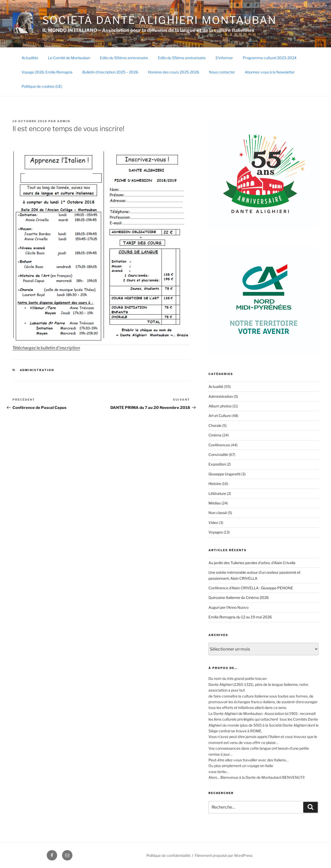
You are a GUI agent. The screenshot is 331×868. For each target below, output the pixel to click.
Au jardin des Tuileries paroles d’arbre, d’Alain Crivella (252, 563)
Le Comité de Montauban (69, 58)
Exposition (217, 464)
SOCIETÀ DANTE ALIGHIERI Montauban (160, 20)
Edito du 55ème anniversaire (182, 58)
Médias (215, 503)
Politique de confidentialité (168, 855)
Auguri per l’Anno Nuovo (228, 607)
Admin (64, 121)
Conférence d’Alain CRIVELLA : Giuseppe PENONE (251, 588)
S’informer (224, 58)
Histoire (215, 484)
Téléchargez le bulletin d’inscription (46, 348)
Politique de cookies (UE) (42, 86)
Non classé (218, 513)
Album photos (220, 406)
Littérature (217, 493)
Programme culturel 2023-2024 (270, 58)
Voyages (216, 532)
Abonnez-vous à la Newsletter (270, 72)
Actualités (30, 58)
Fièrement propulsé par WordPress (224, 855)
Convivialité (218, 454)
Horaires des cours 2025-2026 (174, 72)
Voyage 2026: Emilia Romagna (47, 72)
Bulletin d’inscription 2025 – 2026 (110, 72)
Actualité (216, 387)
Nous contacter (222, 72)
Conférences (219, 445)
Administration (37, 370)
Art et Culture (220, 416)
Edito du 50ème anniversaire (124, 58)
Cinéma (215, 435)
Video (213, 522)
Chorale (215, 425)
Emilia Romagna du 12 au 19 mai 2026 (240, 617)
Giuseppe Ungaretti (224, 474)
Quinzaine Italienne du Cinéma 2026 (239, 597)
